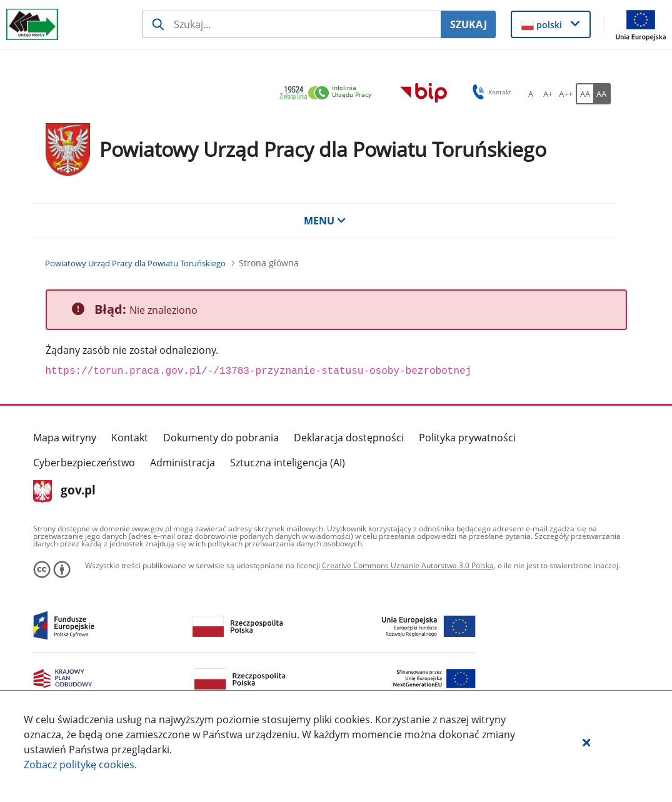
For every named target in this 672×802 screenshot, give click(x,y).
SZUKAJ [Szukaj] (469, 24)
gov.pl (65, 491)
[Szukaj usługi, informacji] (291, 24)
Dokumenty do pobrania (221, 438)
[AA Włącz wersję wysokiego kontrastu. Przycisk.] (602, 94)
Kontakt (130, 438)
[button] (586, 742)
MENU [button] (325, 221)
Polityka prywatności (467, 438)
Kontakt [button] (490, 92)
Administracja (183, 463)
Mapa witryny (65, 438)
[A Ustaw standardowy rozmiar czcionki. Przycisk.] (531, 94)
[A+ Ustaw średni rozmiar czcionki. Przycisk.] (548, 94)
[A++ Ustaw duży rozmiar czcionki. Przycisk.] (566, 94)
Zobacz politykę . (80, 764)
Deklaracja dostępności (349, 438)
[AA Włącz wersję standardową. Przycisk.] (584, 94)
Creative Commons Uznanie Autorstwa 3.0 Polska (408, 565)
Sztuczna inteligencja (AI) (288, 463)
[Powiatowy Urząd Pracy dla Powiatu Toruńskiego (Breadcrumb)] (135, 263)
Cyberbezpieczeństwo (84, 463)
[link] (329, 93)
